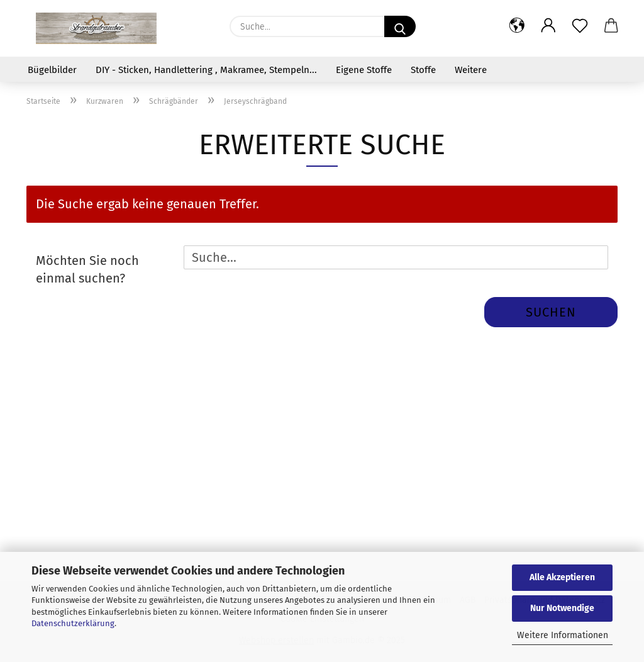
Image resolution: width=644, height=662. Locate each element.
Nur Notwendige (562, 608)
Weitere (471, 70)
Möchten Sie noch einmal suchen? (87, 270)
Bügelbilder (52, 70)
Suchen (551, 312)
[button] (517, 26)
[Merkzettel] (580, 26)
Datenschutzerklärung (73, 623)
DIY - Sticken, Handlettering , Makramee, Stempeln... (206, 70)
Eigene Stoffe (364, 70)
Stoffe (423, 70)
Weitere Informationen (563, 635)
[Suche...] (400, 26)
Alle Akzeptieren (562, 577)
